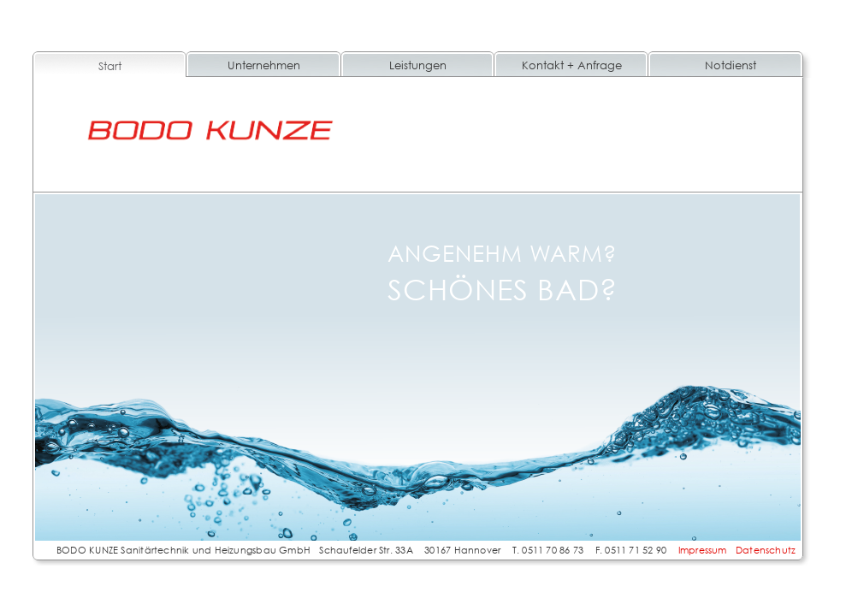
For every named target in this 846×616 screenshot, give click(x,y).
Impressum (703, 550)
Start (110, 66)
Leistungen (418, 65)
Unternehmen (264, 65)
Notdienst (731, 65)
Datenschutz (766, 550)
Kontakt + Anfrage (572, 65)
